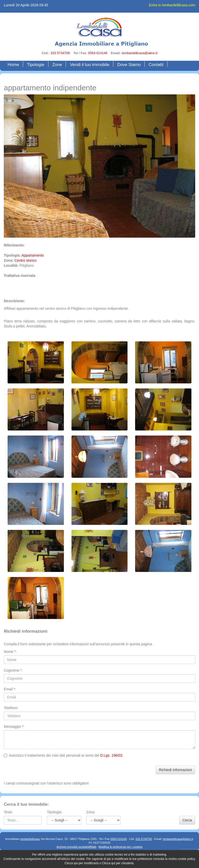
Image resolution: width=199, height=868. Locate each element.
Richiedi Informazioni (175, 770)
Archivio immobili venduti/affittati (76, 847)
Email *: (10, 689)
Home (14, 64)
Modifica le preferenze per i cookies (121, 847)
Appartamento (33, 255)
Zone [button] (57, 65)
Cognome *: (13, 670)
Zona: (91, 812)
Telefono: (11, 708)
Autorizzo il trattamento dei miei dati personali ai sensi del (63, 755)
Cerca (187, 820)
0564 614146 (98, 53)
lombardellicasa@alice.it (139, 53)
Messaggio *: (14, 727)
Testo (8, 812)
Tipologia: (55, 812)
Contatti (156, 65)
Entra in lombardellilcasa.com (172, 5)
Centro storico (25, 260)
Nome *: (10, 652)
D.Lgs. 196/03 (111, 755)
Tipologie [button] (35, 65)
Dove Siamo (129, 65)
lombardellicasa (30, 839)
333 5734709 (60, 53)
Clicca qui (71, 863)
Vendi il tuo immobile (89, 65)
